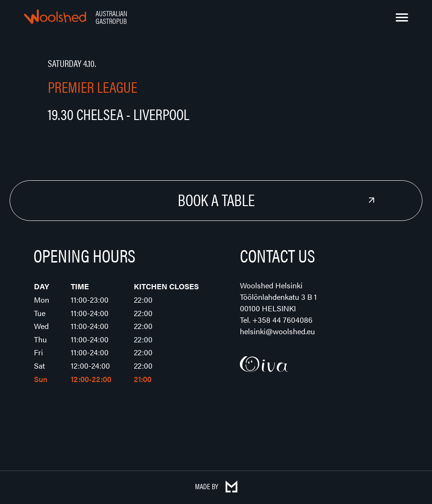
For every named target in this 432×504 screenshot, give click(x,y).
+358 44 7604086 (282, 320)
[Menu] (402, 18)
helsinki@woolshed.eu (277, 331)
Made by (216, 486)
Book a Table (216, 199)
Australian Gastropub (111, 17)
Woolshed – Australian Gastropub (55, 17)
